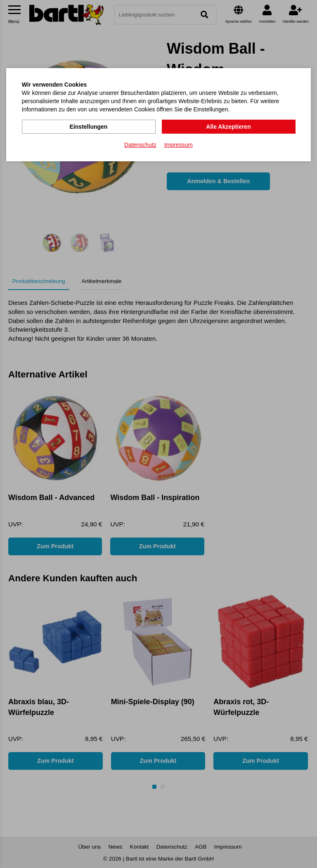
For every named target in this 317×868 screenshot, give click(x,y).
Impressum (179, 145)
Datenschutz (140, 145)
